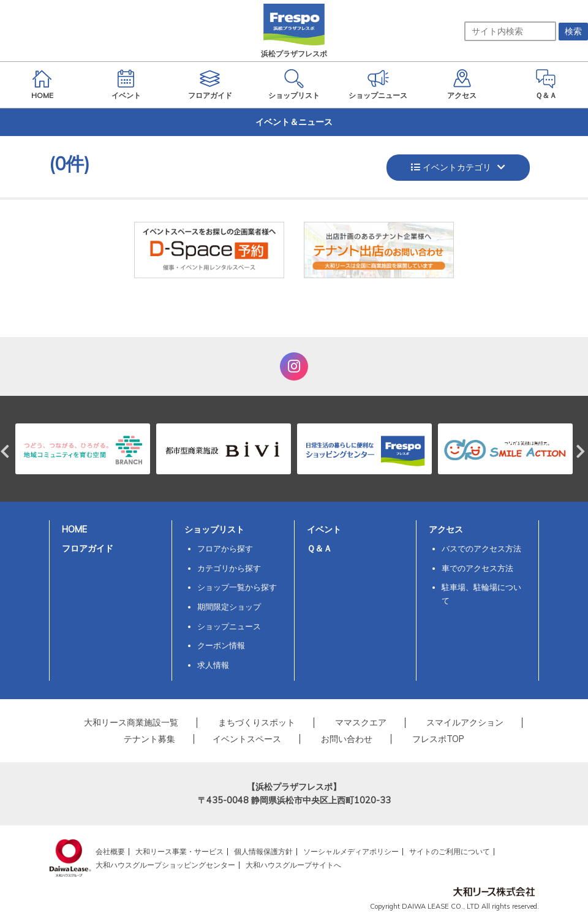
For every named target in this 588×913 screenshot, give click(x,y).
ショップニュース (229, 626)
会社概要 (110, 851)
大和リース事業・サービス (179, 851)
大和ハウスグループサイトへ (293, 865)
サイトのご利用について (450, 851)
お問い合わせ (347, 739)
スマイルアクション (465, 722)
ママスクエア (361, 722)
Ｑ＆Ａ (319, 548)
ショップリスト (214, 529)
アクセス (446, 529)
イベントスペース (247, 739)
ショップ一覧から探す (237, 587)
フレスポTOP (438, 739)
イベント (324, 529)
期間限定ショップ (229, 607)
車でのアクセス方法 (477, 568)
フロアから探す (225, 548)
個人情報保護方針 (263, 851)
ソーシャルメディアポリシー (351, 851)
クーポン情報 (221, 645)
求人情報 (213, 665)
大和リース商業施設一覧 (131, 722)
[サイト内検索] (510, 31)
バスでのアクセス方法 (481, 548)
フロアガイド (88, 548)
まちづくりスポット (257, 722)
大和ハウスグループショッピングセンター (165, 865)
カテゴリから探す (229, 568)
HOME (74, 529)
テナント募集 (149, 739)
